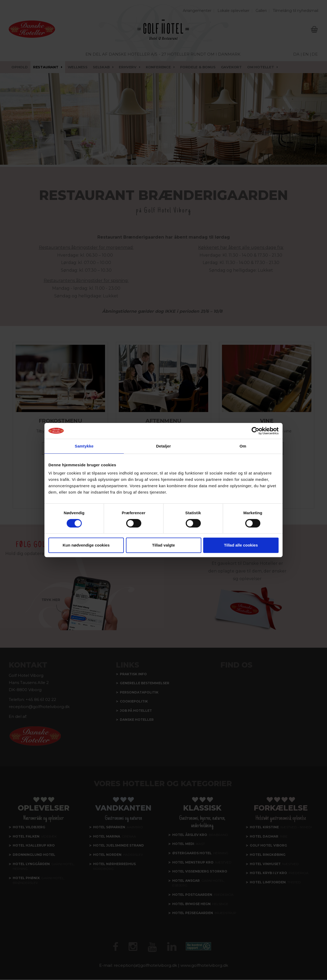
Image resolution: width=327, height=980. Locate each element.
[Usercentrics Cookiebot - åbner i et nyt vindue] (255, 431)
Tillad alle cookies (241, 545)
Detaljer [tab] (163, 446)
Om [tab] (243, 446)
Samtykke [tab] (84, 446)
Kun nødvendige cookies (86, 545)
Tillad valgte (163, 545)
